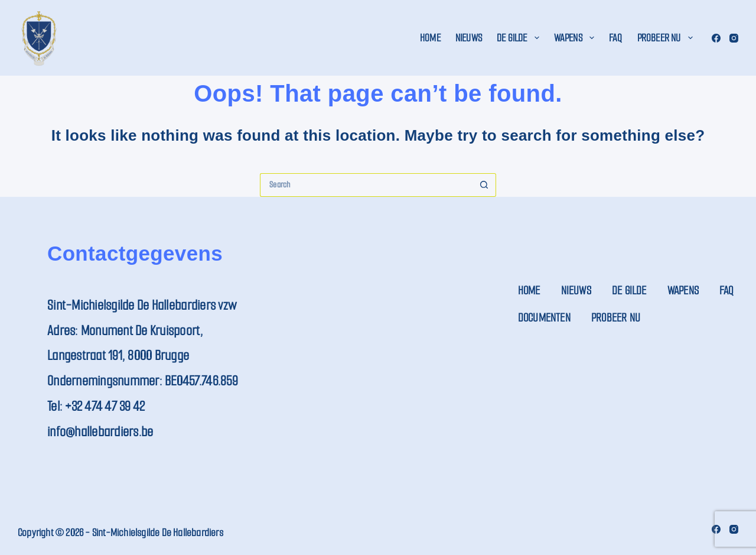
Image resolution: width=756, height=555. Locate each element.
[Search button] (484, 185)
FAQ (616, 38)
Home (430, 38)
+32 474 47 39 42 (105, 406)
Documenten (544, 318)
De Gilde (520, 38)
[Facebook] (716, 38)
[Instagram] (734, 38)
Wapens (576, 38)
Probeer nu (667, 38)
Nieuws (469, 38)
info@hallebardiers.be (100, 432)
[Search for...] (366, 185)
